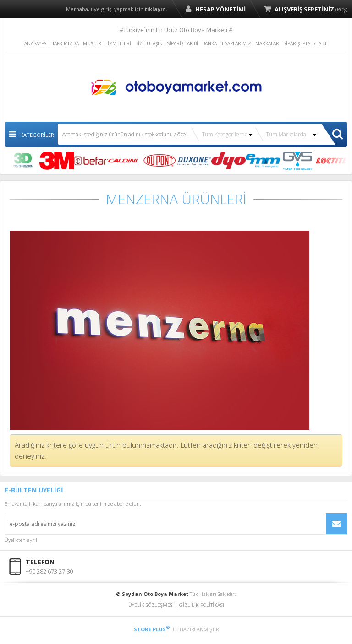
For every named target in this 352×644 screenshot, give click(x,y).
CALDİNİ (125, 161)
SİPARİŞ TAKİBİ (182, 43)
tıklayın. (156, 9)
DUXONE (194, 161)
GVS (297, 161)
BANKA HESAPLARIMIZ (227, 43)
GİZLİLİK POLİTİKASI (202, 605)
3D (22, 161)
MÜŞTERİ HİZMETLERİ (107, 43)
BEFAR (91, 161)
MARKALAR (267, 43)
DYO (228, 161)
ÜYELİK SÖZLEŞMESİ (151, 605)
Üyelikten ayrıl (21, 540)
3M (57, 161)
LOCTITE (332, 161)
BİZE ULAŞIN (149, 43)
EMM (263, 161)
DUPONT (160, 161)
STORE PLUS (152, 629)
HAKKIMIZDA (65, 43)
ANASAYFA (35, 43)
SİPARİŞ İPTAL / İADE (305, 43)
